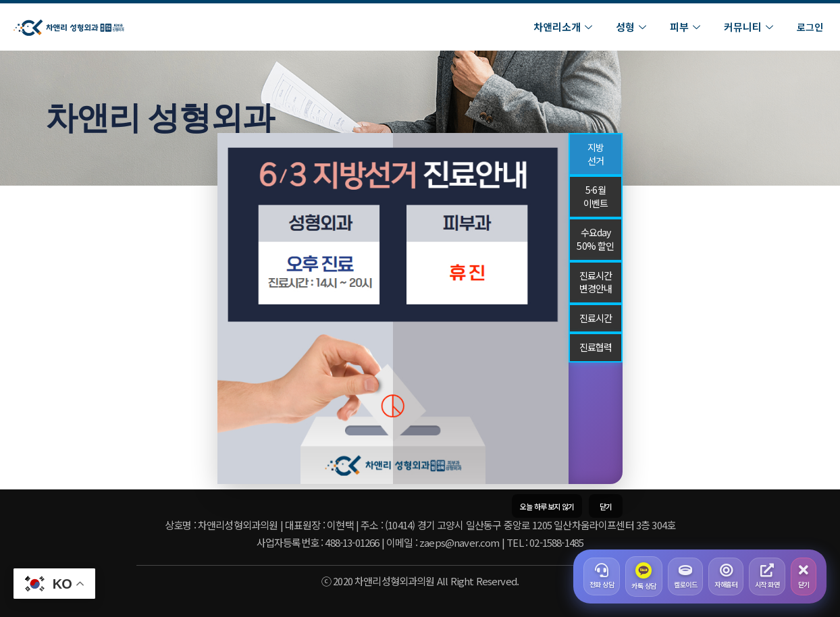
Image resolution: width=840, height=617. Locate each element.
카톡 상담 (644, 576)
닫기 (804, 576)
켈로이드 (685, 576)
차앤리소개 (565, 27)
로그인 (810, 27)
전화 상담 (602, 576)
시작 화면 (767, 576)
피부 (687, 27)
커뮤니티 (750, 27)
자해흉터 (726, 576)
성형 (633, 27)
